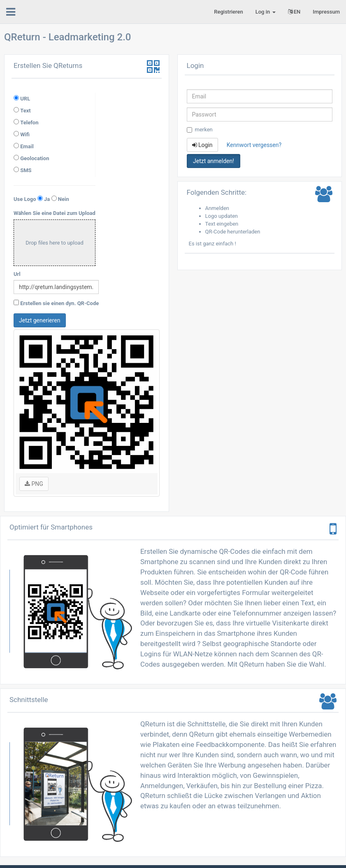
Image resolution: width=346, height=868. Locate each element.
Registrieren (228, 12)
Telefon (29, 122)
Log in (266, 12)
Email (27, 146)
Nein (64, 199)
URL (25, 99)
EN (294, 12)
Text (26, 111)
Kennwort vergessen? (254, 145)
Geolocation (35, 158)
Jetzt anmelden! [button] (214, 161)
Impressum (326, 12)
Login (202, 145)
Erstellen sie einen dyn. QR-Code (59, 303)
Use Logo (25, 199)
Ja (47, 199)
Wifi (25, 134)
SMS (26, 170)
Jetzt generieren (40, 320)
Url (17, 274)
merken (200, 129)
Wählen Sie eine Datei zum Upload (55, 213)
